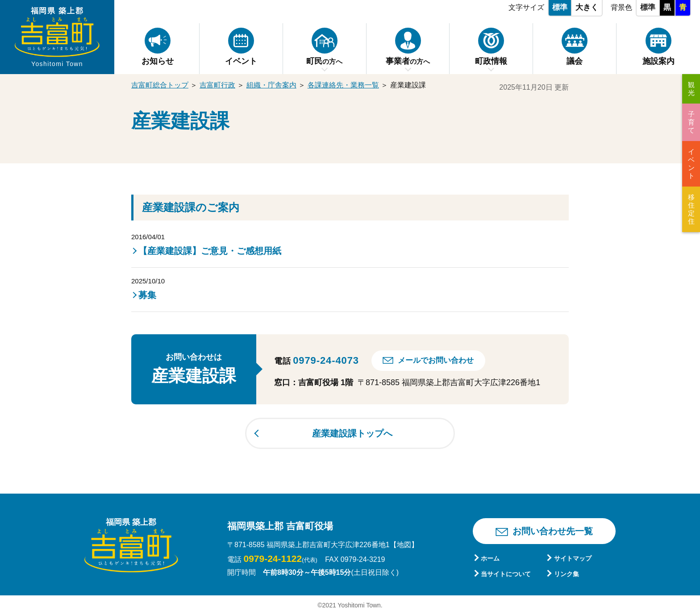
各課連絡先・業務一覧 (343, 85)
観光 (691, 89)
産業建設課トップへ (352, 433)
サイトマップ (573, 558)
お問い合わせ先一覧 (553, 531)
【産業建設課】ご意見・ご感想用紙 (210, 251)
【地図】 (404, 545)
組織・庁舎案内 (271, 85)
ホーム (490, 558)
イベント (691, 164)
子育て (691, 122)
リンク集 (567, 574)
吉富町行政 (217, 85)
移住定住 (691, 209)
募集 (147, 295)
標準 (560, 7)
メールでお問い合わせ (436, 360)
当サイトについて (506, 574)
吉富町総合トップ (160, 85)
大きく (587, 7)
